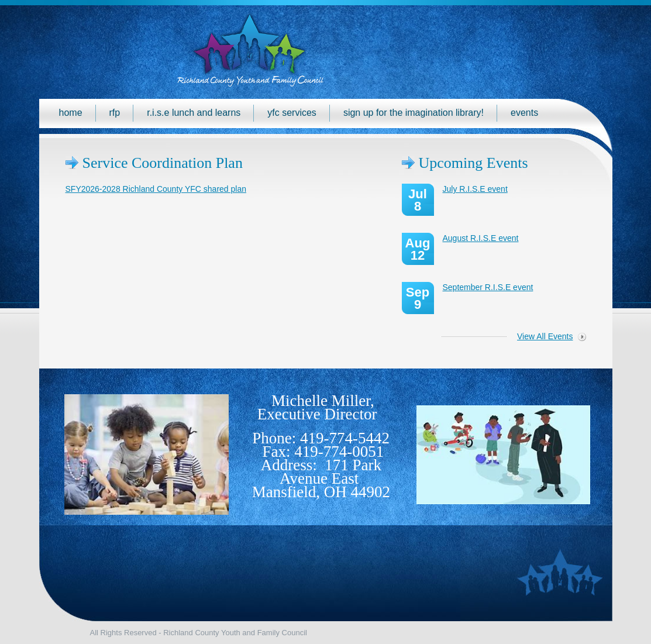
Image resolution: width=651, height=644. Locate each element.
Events (524, 113)
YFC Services (292, 113)
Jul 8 (418, 200)
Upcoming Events (473, 163)
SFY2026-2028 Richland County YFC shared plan (156, 189)
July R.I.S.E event (475, 189)
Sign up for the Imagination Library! (414, 113)
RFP (115, 113)
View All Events (545, 336)
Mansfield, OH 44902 (321, 492)
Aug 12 (418, 249)
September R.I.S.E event (488, 287)
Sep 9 (418, 298)
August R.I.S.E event (481, 238)
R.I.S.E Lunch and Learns (194, 113)
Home (71, 113)
